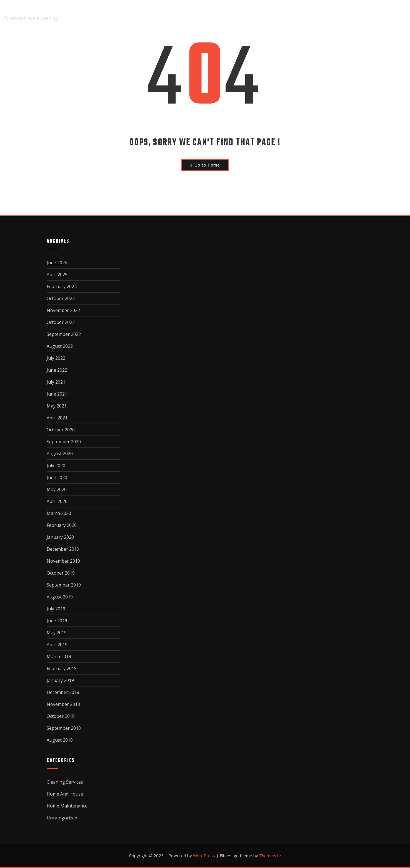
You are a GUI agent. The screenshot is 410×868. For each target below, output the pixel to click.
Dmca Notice (292, 14)
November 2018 (63, 704)
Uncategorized (62, 818)
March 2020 (59, 513)
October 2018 (61, 716)
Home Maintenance (67, 806)
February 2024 (62, 286)
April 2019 (57, 645)
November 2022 (63, 310)
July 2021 (56, 382)
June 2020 (57, 477)
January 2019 (60, 680)
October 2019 (61, 573)
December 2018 (63, 692)
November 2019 (63, 561)
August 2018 (60, 740)
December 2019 (63, 549)
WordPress (204, 856)
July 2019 (56, 609)
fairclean (17, 10)
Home (184, 14)
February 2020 (62, 525)
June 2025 (57, 263)
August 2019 (60, 597)
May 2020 (57, 489)
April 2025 (57, 275)
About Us (213, 14)
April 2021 (57, 418)
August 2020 (60, 454)
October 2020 (61, 430)
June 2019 (57, 621)
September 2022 (64, 334)
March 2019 (59, 656)
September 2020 (64, 442)
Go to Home (205, 165)
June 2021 (57, 394)
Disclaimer (251, 14)
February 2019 (62, 668)
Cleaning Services (65, 782)
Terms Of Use (388, 14)
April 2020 (57, 501)
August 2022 (60, 346)
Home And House (65, 794)
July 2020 (56, 466)
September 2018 (64, 728)
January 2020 (60, 537)
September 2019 (64, 585)
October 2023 (61, 298)
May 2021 (57, 406)
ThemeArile (270, 856)
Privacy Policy (340, 14)
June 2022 (57, 370)
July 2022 (56, 358)
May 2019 (57, 633)
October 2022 (61, 322)
